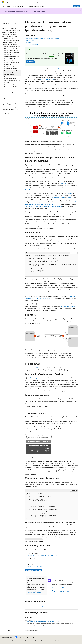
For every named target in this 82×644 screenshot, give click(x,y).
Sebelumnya (29, 570)
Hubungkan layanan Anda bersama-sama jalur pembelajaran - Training (42, 622)
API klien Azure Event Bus (68, 306)
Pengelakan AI (5, 641)
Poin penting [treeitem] (6, 113)
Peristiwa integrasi (30, 40)
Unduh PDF (30, 62)
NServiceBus (53, 198)
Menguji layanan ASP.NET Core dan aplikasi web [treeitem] (12, 88)
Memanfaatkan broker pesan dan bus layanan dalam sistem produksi (43, 38)
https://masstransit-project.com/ (37, 566)
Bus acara (29, 42)
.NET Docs (51, 56)
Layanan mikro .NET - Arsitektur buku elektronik (56, 17)
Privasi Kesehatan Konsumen (48, 641)
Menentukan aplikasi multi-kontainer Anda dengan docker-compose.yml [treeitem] (12, 63)
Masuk (79, 2)
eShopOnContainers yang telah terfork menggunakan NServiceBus (43, 206)
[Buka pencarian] (75, 2)
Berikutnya (38, 570)
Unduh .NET (76, 6)
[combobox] (11, 19)
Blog (21, 641)
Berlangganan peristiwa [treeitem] (10, 85)
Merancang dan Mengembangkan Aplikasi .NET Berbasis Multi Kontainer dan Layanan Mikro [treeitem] (12, 48)
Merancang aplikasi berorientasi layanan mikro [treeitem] (12, 53)
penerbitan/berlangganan (47, 79)
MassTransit (60, 198)
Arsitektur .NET (39, 17)
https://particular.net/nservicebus (37, 561)
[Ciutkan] (19, 16)
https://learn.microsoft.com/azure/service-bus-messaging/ (44, 555)
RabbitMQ (64, 183)
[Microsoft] (3, 2)
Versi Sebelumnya (14, 641)
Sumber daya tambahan (32, 44)
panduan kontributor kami (34, 592)
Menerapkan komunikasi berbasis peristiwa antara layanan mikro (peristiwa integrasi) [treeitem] (12, 73)
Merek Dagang (5, 643)
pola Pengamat (33, 368)
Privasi (37, 641)
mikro (31, 71)
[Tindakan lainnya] (77, 17)
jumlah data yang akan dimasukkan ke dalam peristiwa (53, 294)
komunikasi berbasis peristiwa (66, 69)
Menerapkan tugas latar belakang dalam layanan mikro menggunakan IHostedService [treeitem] (12, 93)
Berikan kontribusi (29, 641)
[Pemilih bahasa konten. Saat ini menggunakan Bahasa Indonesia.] (7, 637)
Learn (27, 17)
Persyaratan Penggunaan (64, 641)
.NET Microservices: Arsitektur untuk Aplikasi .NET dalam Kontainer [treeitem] (12, 23)
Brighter (70, 198)
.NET (31, 17)
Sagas (69, 193)
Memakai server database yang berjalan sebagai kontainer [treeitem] (12, 68)
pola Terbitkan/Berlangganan (37, 378)
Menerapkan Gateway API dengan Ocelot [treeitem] (12, 98)
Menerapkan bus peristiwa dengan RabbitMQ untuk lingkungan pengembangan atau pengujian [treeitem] (12, 80)
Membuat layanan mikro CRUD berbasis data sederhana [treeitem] (12, 58)
